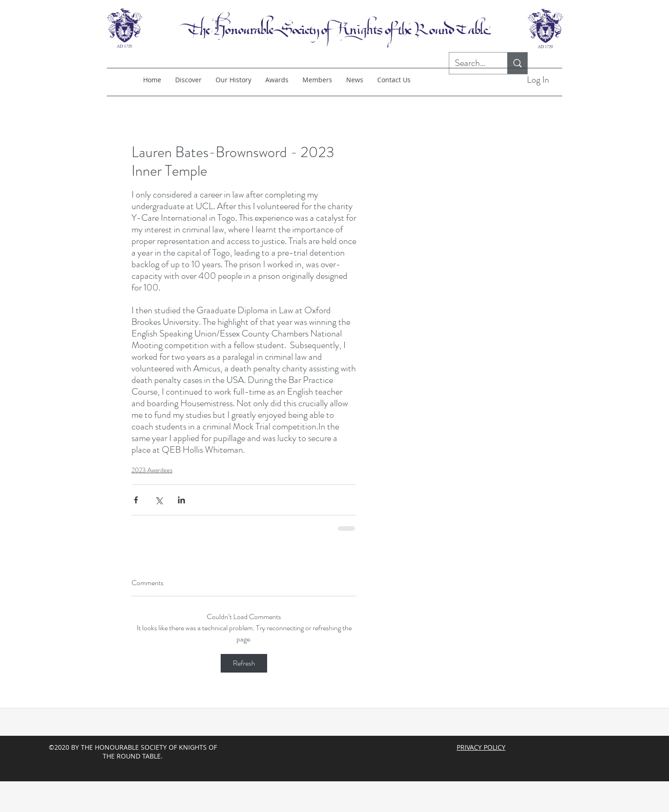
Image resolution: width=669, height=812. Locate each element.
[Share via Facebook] (136, 500)
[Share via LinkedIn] (181, 500)
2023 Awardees (152, 470)
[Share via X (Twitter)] (159, 500)
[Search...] (471, 63)
